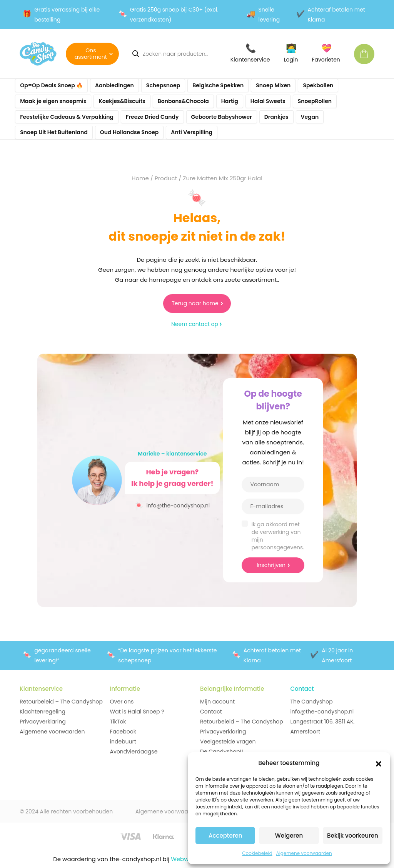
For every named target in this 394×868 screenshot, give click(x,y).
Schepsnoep (163, 85)
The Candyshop (311, 702)
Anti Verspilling (192, 132)
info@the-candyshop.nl (172, 505)
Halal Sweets (268, 101)
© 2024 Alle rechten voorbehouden (66, 811)
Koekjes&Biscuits (122, 101)
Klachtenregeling (43, 712)
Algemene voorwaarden (304, 853)
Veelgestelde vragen (228, 742)
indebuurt (123, 742)
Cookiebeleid (257, 853)
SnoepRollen (315, 101)
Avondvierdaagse (134, 752)
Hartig (230, 101)
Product (166, 178)
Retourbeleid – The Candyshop (61, 702)
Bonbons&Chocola (183, 101)
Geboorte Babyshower (222, 117)
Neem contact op (195, 324)
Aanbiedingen (114, 85)
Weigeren (289, 836)
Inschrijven (271, 565)
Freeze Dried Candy (152, 117)
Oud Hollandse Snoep (129, 132)
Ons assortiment (91, 54)
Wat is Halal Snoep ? (137, 712)
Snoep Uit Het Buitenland (54, 132)
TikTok (118, 722)
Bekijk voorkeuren (353, 836)
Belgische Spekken (218, 85)
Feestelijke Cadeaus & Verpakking (67, 117)
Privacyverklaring (43, 722)
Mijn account (217, 702)
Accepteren (225, 836)
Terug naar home (195, 303)
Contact (211, 712)
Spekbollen (318, 85)
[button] (379, 763)
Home (140, 178)
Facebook (123, 732)
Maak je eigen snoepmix (53, 101)
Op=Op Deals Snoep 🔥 (51, 85)
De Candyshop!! (222, 752)
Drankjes (276, 117)
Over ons (122, 702)
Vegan (310, 117)
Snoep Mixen (273, 85)
